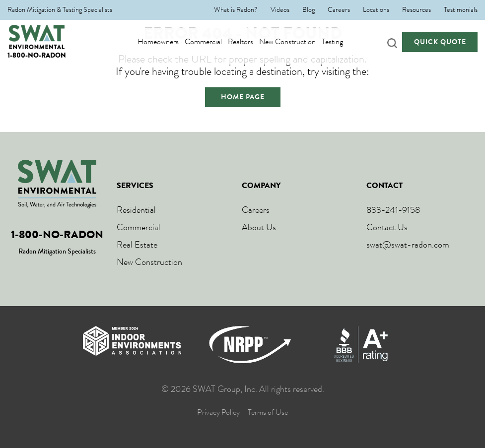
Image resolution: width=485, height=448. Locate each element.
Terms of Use (268, 413)
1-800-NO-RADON (37, 55)
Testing (342, 42)
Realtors (250, 42)
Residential (136, 210)
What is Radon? (236, 10)
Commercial (213, 42)
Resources (416, 10)
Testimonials (461, 10)
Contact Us (387, 227)
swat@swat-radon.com (408, 245)
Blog (309, 10)
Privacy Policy (218, 413)
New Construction (297, 42)
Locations (376, 10)
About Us (259, 227)
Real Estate (137, 245)
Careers (339, 10)
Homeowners (168, 42)
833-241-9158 (393, 210)
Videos (280, 10)
